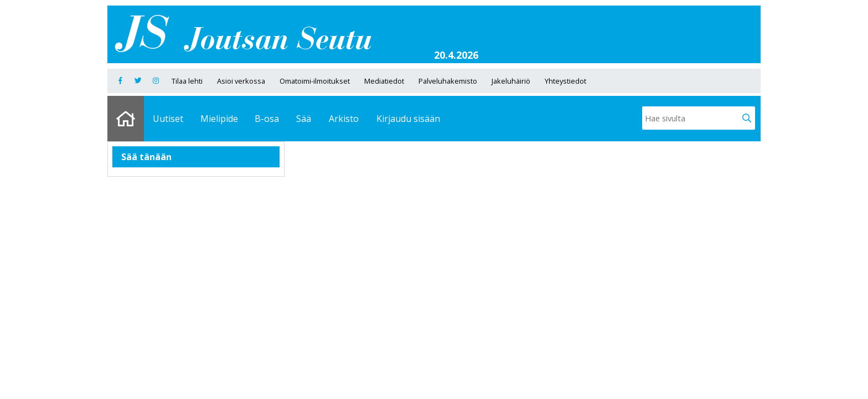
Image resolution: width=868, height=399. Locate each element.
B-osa (267, 119)
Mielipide (219, 119)
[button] (747, 118)
